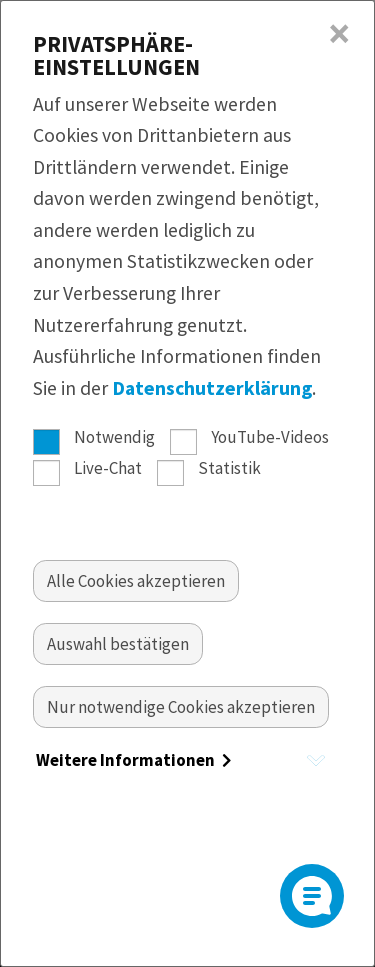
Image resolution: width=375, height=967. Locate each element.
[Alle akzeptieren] (136, 581)
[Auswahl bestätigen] (118, 644)
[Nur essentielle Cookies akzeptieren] (181, 707)
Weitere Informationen (133, 760)
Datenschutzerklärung (212, 388)
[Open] (312, 896)
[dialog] (187, 483)
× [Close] (339, 33)
